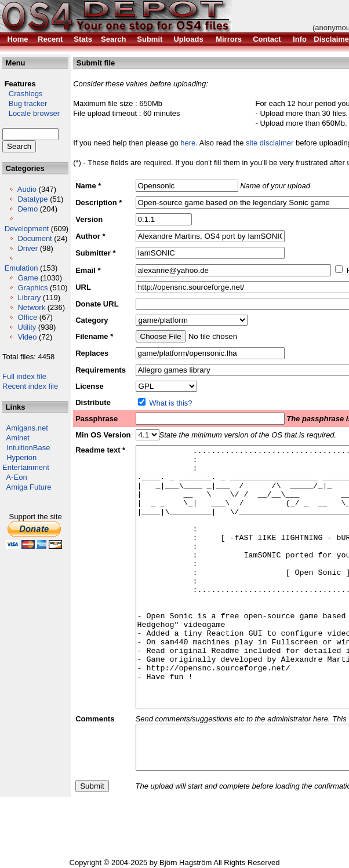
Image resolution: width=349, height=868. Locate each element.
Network (31, 307)
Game (28, 278)
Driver (28, 248)
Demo (28, 209)
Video (27, 337)
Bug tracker (25, 103)
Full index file (24, 376)
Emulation (21, 268)
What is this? (170, 403)
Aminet (18, 438)
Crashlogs (22, 94)
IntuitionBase (28, 448)
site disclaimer (270, 143)
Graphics (32, 288)
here (188, 143)
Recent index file (30, 386)
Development (27, 229)
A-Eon (17, 477)
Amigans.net (27, 428)
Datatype (32, 199)
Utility (27, 327)
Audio (27, 189)
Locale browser (31, 113)
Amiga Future (29, 487)
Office (27, 317)
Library (29, 298)
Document (34, 238)
